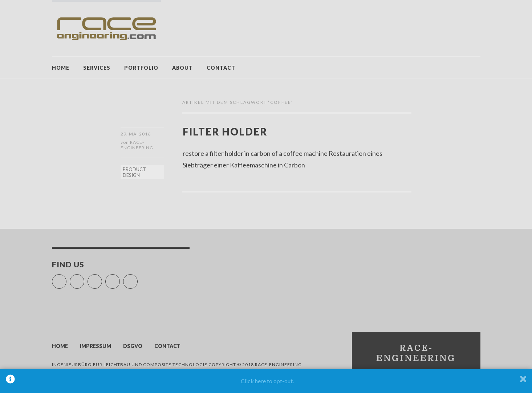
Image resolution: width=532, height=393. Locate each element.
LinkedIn (137, 279)
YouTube (84, 279)
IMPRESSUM (96, 347)
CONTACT (221, 68)
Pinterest (120, 279)
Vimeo (102, 279)
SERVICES (97, 68)
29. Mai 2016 (136, 134)
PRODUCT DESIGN (134, 173)
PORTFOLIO (141, 68)
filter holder (227, 131)
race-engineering (137, 146)
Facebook (66, 279)
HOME (61, 68)
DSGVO (133, 347)
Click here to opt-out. (267, 381)
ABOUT (182, 68)
